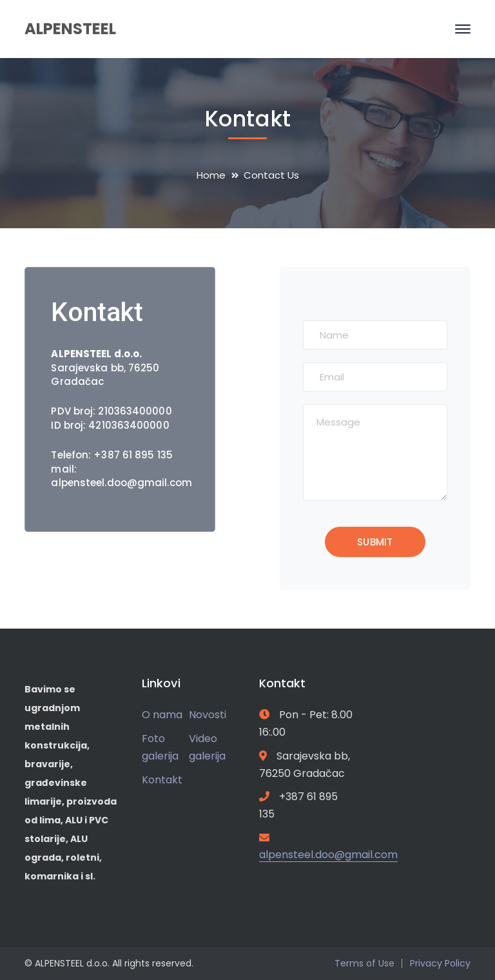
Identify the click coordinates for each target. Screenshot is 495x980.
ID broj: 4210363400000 (110, 425)
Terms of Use (364, 963)
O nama (162, 715)
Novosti (208, 715)
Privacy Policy (440, 963)
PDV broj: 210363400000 (111, 411)
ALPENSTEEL (70, 29)
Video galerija (207, 747)
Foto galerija (160, 747)
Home (211, 175)
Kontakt (162, 780)
